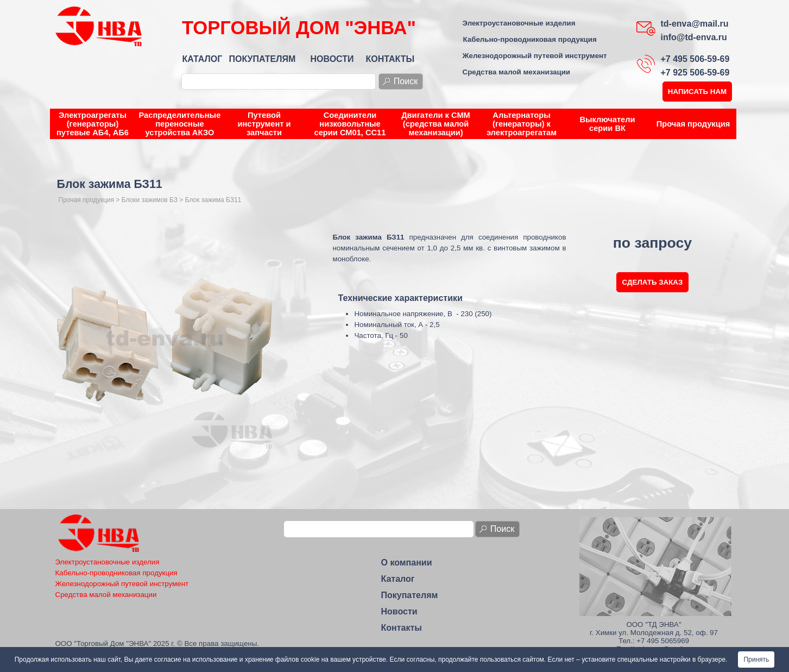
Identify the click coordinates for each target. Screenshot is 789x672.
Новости (399, 611)
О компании (407, 563)
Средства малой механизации (517, 72)
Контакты (402, 628)
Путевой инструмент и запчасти (264, 124)
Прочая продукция (693, 124)
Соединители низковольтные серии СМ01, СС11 (350, 124)
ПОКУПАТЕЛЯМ (263, 59)
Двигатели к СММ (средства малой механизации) (436, 124)
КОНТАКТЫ (390, 59)
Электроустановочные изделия (519, 23)
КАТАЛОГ (203, 59)
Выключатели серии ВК (607, 124)
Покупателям (410, 595)
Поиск (406, 81)
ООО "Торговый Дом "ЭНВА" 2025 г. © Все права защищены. (157, 643)
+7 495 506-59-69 (695, 59)
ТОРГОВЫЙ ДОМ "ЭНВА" (299, 28)
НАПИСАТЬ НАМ (697, 92)
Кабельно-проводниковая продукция (530, 39)
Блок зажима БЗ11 (213, 200)
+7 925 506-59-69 (695, 73)
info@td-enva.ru (694, 37)
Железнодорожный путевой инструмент (535, 56)
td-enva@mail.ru (695, 24)
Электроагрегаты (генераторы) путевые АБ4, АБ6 (93, 124)
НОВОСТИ (332, 59)
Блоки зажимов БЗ (150, 200)
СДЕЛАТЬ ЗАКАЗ (653, 282)
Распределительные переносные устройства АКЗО (180, 124)
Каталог (398, 579)
